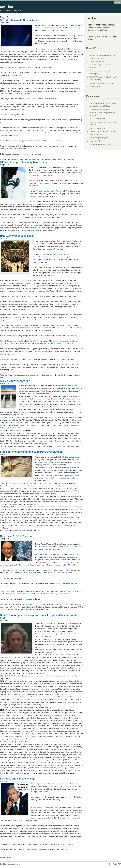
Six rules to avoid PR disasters (18, 20)
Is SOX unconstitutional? (15, 381)
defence (7, 417)
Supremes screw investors (98, 128)
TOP (119, 864)
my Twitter (95, 30)
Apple (78, 457)
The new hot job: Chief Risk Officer (101, 83)
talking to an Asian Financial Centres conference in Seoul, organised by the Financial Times (39, 573)
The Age (38, 637)
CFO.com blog (31, 438)
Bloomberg (45, 475)
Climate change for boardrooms (100, 144)
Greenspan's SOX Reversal (16, 536)
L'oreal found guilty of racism (99, 109)
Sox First (6, 7)
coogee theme (13, 864)
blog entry (50, 404)
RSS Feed (113, 864)
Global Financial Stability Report (49, 191)
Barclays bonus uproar (97, 61)
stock (62, 462)
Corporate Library (73, 475)
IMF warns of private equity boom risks (23, 162)
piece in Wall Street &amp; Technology (61, 343)
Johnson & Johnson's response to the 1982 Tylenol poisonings (58, 28)
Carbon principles (95, 86)
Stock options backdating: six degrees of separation (31, 452)
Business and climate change (18, 779)
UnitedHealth (68, 457)
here (53, 637)
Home (118, 2)
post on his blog (32, 433)
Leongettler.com (105, 27)
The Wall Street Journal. (69, 386)
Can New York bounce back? (17, 236)
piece (35, 504)
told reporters (55, 317)
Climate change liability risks (99, 138)
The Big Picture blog (32, 604)
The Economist (67, 844)
